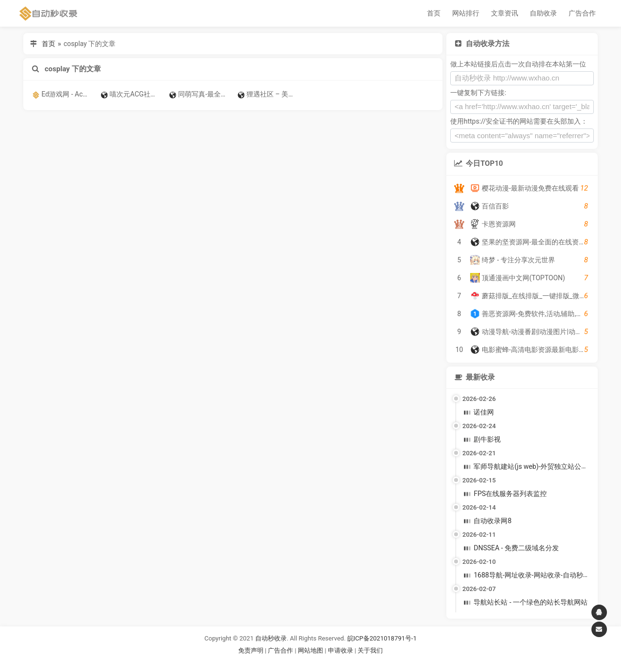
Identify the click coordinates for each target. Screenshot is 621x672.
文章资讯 (505, 13)
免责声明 (251, 650)
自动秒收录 (271, 638)
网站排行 (466, 13)
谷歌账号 (291, 662)
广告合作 (582, 13)
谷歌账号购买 (324, 662)
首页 (434, 13)
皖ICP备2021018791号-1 (382, 638)
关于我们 (370, 650)
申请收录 (341, 650)
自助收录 (543, 13)
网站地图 (311, 650)
